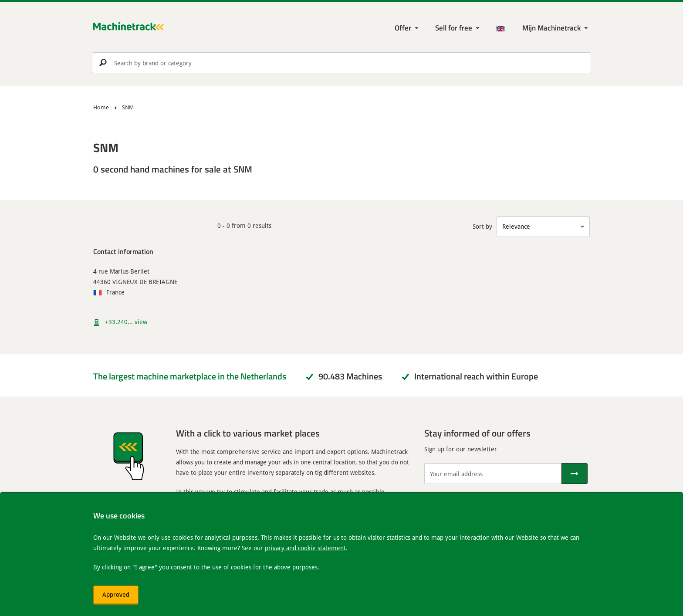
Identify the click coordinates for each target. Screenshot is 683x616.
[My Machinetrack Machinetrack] (556, 28)
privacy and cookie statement (305, 548)
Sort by (482, 226)
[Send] (575, 474)
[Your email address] (493, 474)
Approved (116, 594)
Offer (403, 28)
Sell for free (454, 28)
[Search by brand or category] (341, 63)
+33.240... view (126, 322)
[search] (341, 63)
